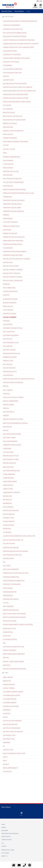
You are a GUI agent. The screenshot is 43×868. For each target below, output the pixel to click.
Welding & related (9, 463)
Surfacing (7, 665)
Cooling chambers (10, 317)
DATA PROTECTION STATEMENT (10, 834)
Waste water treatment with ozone (16, 142)
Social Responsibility (10, 768)
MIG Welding (7, 500)
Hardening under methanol (13, 255)
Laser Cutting (8, 489)
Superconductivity (10, 372)
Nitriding (6, 284)
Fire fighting (8, 339)
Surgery (6, 416)
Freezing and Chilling (11, 171)
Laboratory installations (12, 445)
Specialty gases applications (13, 419)
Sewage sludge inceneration (13, 131)
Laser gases (7, 449)
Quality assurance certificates (14, 753)
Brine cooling (8, 306)
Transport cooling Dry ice (12, 204)
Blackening (7, 230)
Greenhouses (8, 175)
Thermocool (7, 197)
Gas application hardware (12, 721)
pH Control (7, 105)
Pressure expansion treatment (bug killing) (19, 193)
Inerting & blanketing (11, 610)
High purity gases (9, 438)
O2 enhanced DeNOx (10, 639)
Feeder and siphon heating (12, 244)
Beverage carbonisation (12, 157)
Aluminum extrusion (10, 299)
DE (41, 1)
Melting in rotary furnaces (13, 277)
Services (6, 764)
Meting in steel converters (13, 281)
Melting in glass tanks (11, 266)
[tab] (21, 17)
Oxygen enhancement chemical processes (18, 625)
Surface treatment (10, 650)
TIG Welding (7, 532)
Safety (5, 757)
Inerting (6, 76)
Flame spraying (8, 478)
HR (4, 746)
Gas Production (9, 739)
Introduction (8, 750)
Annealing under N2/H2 (11, 226)
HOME (3, 824)
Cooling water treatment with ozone (16, 58)
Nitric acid (7, 636)
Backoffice (7, 681)
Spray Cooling (8, 134)
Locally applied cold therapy (13, 397)
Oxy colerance (8, 507)
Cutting (6, 145)
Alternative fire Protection (13, 29)
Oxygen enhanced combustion (14, 581)
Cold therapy (8, 390)
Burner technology (10, 233)
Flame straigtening (10, 482)
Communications (9, 685)
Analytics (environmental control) (15, 423)
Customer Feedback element (13, 692)
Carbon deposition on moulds (14, 237)
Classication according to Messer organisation (20, 21)
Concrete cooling (9, 314)
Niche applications (10, 621)
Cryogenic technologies (12, 584)
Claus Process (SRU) (10, 51)
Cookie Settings (6, 840)
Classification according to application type (19, 536)
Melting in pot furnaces (12, 273)
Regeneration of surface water (14, 120)
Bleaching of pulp (9, 629)
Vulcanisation (8, 375)
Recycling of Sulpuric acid (13, 116)
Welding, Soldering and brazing (14, 669)
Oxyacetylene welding (11, 511)
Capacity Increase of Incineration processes (19, 40)
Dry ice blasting (9, 332)
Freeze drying (8, 168)
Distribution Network (11, 706)
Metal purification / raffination (14, 614)
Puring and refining (10, 291)
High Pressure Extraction (12, 73)
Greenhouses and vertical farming (15, 551)
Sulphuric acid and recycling (14, 647)
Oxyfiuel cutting (9, 149)
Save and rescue (9, 412)
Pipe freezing (8, 346)
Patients (6, 408)
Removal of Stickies (10, 123)
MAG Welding (7, 496)
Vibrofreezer (8, 219)
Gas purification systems (12, 434)
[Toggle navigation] (21, 814)
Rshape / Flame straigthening (13, 662)
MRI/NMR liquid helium (11, 456)
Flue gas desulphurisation (13, 69)
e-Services (7, 714)
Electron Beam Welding (11, 471)
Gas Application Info (10, 724)
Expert (5, 717)
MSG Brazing (7, 503)
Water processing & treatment (14, 654)
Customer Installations (11, 695)
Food (5, 153)
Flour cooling (8, 164)
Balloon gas (7, 427)
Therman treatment (10, 138)
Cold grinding (8, 161)
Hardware (7, 743)
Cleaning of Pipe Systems (12, 55)
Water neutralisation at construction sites (19, 379)
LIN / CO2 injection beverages (13, 182)
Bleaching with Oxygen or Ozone (15, 36)
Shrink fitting (8, 361)
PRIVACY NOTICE (6, 837)
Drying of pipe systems (11, 62)
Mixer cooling (8, 186)
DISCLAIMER (5, 831)
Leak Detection (8, 80)
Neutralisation (8, 559)
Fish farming (7, 65)
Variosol (6, 215)
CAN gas (6, 430)
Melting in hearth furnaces (13, 270)
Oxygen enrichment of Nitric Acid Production (19, 91)
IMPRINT (4, 828)
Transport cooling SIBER (12, 208)
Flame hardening (9, 474)
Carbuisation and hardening (13, 241)
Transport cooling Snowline (13, 211)
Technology (7, 772)
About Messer (19, 11)
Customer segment (10, 703)
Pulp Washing (8, 109)
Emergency (7, 710)
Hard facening (8, 485)
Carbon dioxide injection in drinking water (18, 47)
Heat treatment (8, 606)
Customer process (10, 699)
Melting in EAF (8, 262)
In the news (5, 853)
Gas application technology (13, 732)
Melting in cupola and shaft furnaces (16, 259)
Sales (5, 761)
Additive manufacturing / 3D (13, 540)
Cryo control (8, 588)
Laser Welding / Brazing (11, 492)
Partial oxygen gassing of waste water (17, 102)
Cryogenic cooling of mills (13, 328)
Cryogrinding (8, 596)
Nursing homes (8, 405)
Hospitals (6, 394)
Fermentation (8, 632)
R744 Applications (9, 350)
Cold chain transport (11, 569)
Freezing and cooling (11, 548)
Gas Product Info (9, 735)
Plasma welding (9, 525)
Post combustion (9, 288)
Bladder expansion (10, 303)
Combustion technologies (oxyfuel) (16, 573)
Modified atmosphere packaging (14, 190)
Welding (6, 658)
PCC (4, 562)
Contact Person (9, 688)
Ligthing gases (8, 452)
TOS (3, 843)
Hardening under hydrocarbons (15, 252)
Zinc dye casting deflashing (13, 383)
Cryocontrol (8, 324)
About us (4, 856)
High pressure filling (11, 343)
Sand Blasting (8, 127)
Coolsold (6, 321)
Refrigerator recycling (11, 353)
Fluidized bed (8, 248)
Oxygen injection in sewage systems (16, 98)
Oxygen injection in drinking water (16, 94)
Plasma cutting (8, 518)
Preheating (7, 529)
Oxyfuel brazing (9, 514)
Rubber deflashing (10, 357)
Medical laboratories (11, 401)
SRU (4, 643)
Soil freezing (8, 364)
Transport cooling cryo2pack (14, 200)
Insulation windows (10, 441)
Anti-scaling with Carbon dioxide (15, 33)
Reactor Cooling (9, 113)
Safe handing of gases (11, 459)
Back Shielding (8, 467)
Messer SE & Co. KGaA (8, 850)
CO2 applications (9, 544)
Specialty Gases (7, 11)
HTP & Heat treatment (10, 222)
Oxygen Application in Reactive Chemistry (18, 87)
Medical (6, 386)
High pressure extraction (12, 179)
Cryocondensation (10, 592)
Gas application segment (12, 728)
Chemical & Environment (12, 25)
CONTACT (4, 846)
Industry (6, 295)
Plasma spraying (9, 521)
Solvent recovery (9, 368)
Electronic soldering (11, 335)
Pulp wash (7, 566)
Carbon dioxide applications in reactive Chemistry (21, 44)
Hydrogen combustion (11, 577)
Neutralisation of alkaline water (15, 84)
